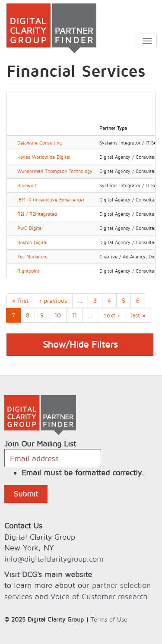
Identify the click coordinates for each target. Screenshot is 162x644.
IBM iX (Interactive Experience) (51, 200)
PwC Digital (30, 228)
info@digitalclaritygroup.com (54, 559)
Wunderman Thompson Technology (55, 171)
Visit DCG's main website (48, 574)
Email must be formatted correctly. (83, 473)
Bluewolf (27, 185)
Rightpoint (28, 271)
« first (20, 300)
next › (111, 315)
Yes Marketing (32, 257)
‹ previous (53, 300)
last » (138, 315)
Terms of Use (109, 619)
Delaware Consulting (40, 143)
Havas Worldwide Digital (44, 157)
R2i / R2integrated (37, 214)
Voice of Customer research (99, 596)
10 (58, 315)
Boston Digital (32, 242)
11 (74, 315)
